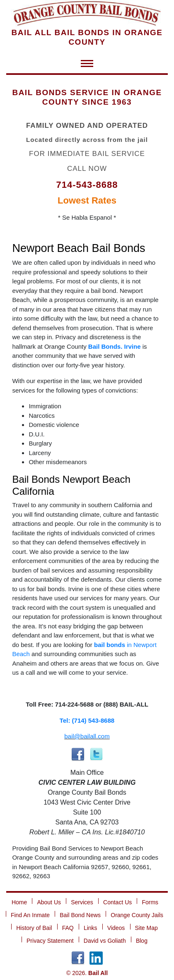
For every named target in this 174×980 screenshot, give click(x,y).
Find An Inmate (30, 915)
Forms (150, 902)
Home (19, 902)
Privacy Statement (50, 941)
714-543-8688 (87, 185)
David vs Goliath (105, 941)
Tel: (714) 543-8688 (87, 720)
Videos (116, 928)
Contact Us (117, 902)
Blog (142, 941)
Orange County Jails (137, 915)
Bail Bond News (80, 915)
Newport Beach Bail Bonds (79, 248)
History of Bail (34, 928)
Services (82, 902)
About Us (49, 902)
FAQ (68, 928)
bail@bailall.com (87, 736)
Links (91, 928)
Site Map (146, 928)
